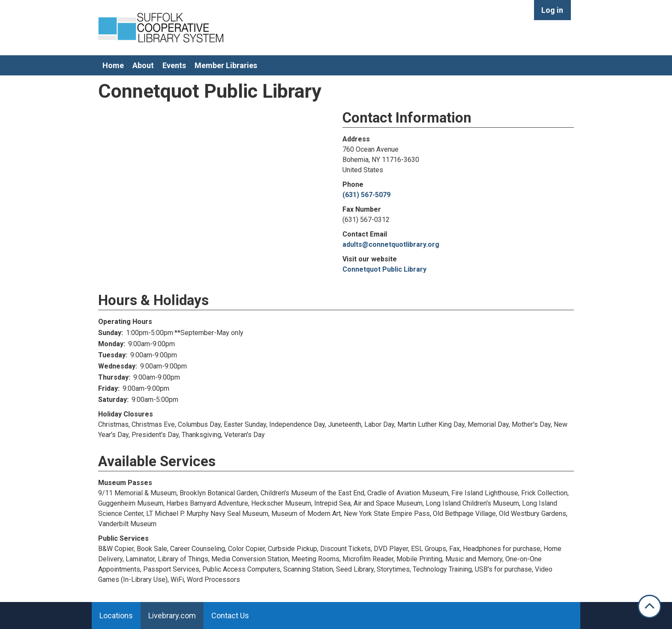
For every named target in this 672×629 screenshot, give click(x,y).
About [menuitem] (143, 65)
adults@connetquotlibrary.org (391, 244)
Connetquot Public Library (384, 269)
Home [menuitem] (113, 65)
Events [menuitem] (174, 65)
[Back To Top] (649, 607)
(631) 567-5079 (366, 195)
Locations (116, 616)
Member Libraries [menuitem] (226, 65)
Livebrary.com (172, 616)
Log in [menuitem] (552, 10)
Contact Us (230, 616)
